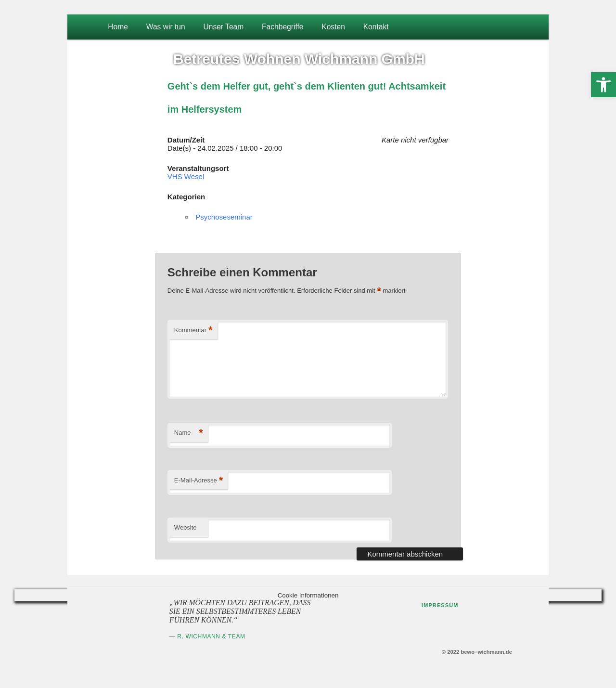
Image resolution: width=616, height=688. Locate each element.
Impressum (440, 605)
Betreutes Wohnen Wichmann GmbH (299, 59)
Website (186, 527)
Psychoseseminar (224, 217)
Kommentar (193, 331)
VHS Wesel (186, 176)
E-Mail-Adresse (199, 481)
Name (189, 433)
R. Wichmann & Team (211, 636)
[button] (603, 85)
